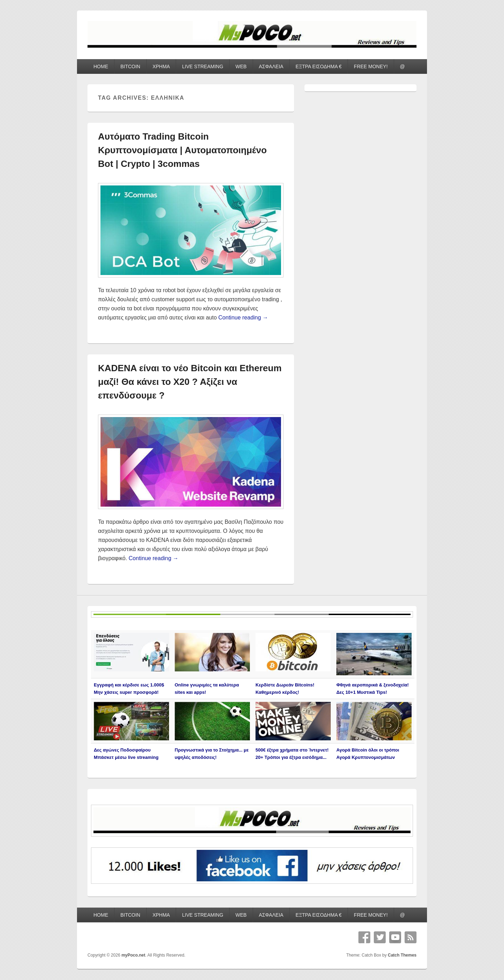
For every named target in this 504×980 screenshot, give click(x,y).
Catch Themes (402, 955)
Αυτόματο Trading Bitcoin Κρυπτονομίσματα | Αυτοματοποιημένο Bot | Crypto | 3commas (182, 150)
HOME (101, 66)
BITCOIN (130, 66)
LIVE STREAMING (202, 66)
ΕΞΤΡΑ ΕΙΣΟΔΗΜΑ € (319, 66)
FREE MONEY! (371, 66)
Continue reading (243, 318)
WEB (241, 66)
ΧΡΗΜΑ (161, 66)
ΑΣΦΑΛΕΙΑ (271, 66)
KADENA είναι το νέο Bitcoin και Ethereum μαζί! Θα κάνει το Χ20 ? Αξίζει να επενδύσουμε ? (190, 382)
